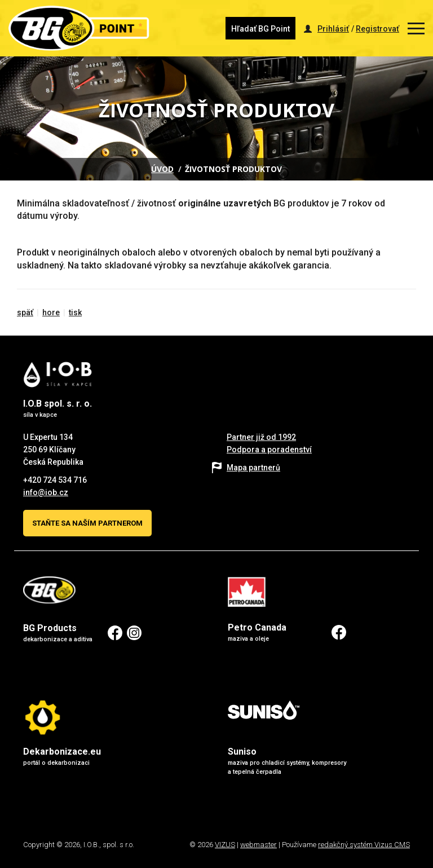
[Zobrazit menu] (416, 28)
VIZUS (225, 845)
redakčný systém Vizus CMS (364, 845)
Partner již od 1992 (261, 437)
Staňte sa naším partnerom (87, 523)
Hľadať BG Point (260, 29)
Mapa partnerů (253, 468)
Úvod (162, 169)
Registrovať (377, 29)
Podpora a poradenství (269, 450)
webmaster (259, 845)
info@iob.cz (46, 492)
